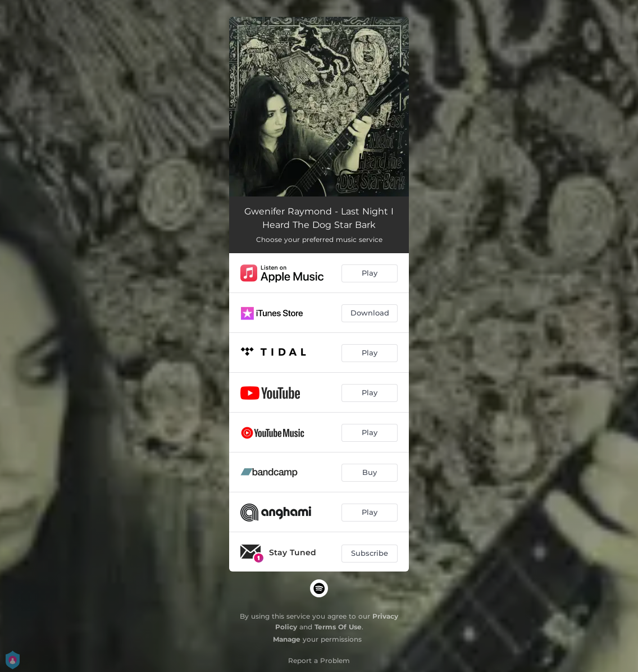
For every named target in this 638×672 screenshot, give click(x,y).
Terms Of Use (338, 627)
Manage (287, 639)
